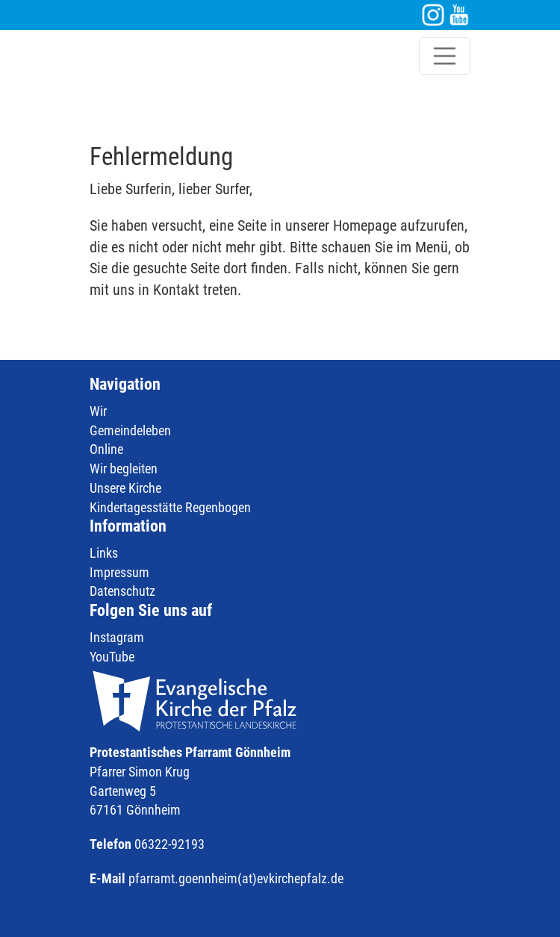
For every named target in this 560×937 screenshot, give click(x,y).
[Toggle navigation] (445, 56)
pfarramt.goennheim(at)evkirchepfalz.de (236, 878)
